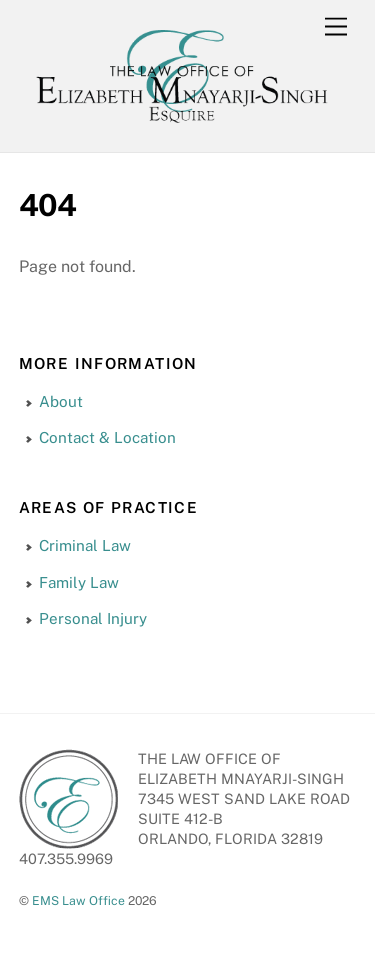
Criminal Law (85, 545)
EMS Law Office (78, 900)
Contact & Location (107, 437)
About (61, 401)
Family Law (79, 582)
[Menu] (336, 27)
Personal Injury (93, 618)
